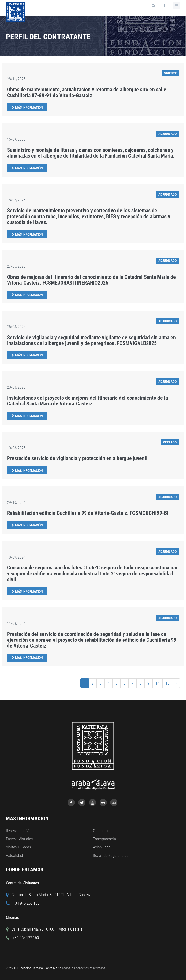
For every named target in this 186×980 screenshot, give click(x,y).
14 (157, 683)
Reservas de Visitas (22, 831)
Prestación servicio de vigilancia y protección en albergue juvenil (77, 458)
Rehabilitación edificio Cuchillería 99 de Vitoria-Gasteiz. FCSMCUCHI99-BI (88, 513)
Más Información (29, 107)
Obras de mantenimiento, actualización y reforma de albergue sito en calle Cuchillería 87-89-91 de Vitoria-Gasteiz (87, 92)
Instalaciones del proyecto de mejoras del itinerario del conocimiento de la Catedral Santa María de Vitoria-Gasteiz (87, 401)
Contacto (100, 831)
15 (167, 683)
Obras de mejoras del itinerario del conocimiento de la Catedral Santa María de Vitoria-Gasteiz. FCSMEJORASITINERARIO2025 (91, 280)
